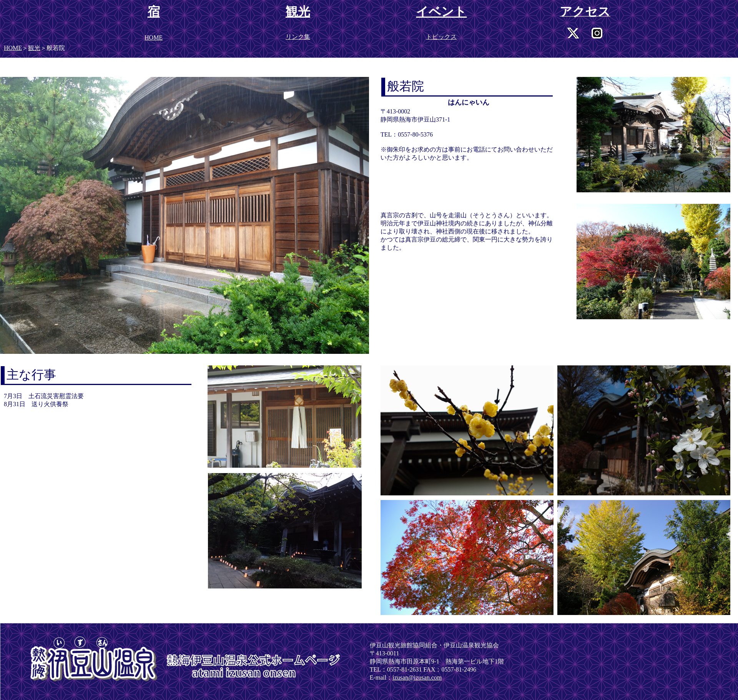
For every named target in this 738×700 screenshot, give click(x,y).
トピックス (441, 37)
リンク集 (298, 37)
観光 (34, 48)
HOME (13, 48)
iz (395, 677)
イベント (441, 12)
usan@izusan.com (419, 677)
